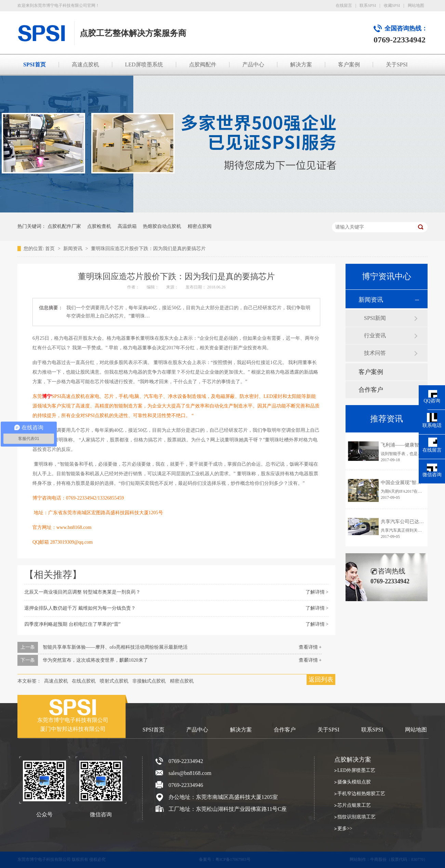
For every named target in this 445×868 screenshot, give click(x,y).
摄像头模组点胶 (354, 782)
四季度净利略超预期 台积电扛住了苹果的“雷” (72, 624)
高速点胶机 (85, 64)
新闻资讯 (73, 249)
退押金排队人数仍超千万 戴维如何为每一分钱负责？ (80, 608)
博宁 (47, 396)
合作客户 (371, 390)
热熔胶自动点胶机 (162, 226)
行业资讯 (375, 335)
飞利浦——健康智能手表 (407, 445)
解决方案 (301, 64)
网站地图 (416, 5)
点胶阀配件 (203, 64)
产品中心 (253, 64)
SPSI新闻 (375, 318)
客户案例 (349, 64)
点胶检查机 (99, 226)
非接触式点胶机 (149, 681)
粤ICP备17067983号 (233, 859)
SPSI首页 (35, 64)
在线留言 (344, 5)
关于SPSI (397, 64)
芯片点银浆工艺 (354, 805)
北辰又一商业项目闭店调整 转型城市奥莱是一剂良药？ (82, 592)
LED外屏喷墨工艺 (356, 770)
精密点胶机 (182, 681)
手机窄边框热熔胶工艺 (361, 794)
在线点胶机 (84, 681)
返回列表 (321, 679)
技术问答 (375, 353)
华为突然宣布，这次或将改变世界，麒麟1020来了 (95, 660)
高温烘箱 (127, 226)
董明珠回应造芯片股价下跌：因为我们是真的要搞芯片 (148, 249)
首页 (51, 249)
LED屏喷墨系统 (144, 64)
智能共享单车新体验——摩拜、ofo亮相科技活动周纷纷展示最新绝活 (115, 647)
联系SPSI (368, 5)
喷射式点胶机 (114, 681)
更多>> (345, 828)
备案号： (207, 859)
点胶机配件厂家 (64, 226)
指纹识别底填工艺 (356, 817)
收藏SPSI (392, 5)
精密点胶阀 (200, 226)
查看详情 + (310, 647)
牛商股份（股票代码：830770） (399, 859)
